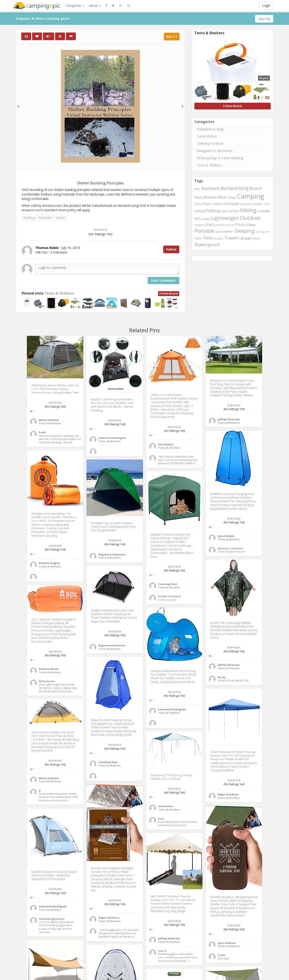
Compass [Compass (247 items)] (246, 204)
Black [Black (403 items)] (199, 197)
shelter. (61, 217)
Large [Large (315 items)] (206, 219)
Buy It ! (172, 36)
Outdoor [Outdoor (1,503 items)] (251, 218)
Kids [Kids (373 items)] (198, 219)
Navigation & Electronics (215, 151)
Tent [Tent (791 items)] (208, 238)
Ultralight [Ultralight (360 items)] (246, 238)
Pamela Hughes (49, 563)
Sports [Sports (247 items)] (266, 232)
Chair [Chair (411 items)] (207, 204)
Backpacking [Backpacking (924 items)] (235, 188)
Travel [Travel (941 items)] (231, 238)
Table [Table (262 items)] (198, 238)
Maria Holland (49, 420)
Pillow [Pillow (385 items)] (251, 225)
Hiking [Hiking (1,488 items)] (248, 210)
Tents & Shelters (59, 293)
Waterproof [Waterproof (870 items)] (207, 244)
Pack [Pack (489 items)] (211, 224)
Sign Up (264, 19)
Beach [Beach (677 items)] (256, 188)
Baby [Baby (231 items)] (197, 189)
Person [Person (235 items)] (230, 225)
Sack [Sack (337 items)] (219, 231)
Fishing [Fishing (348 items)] (199, 211)
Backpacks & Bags (210, 129)
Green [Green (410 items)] (234, 211)
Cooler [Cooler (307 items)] (258, 204)
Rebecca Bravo (49, 669)
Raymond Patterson (112, 554)
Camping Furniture (210, 143)
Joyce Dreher (226, 536)
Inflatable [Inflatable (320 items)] (264, 211)
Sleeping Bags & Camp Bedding (220, 158)
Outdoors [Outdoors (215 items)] (200, 225)
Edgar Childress (228, 794)
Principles (45, 217)
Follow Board (169, 294)
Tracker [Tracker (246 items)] (218, 238)
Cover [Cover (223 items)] (267, 204)
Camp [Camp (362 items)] (232, 197)
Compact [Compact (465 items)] (232, 204)
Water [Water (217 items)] (257, 238)
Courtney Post (168, 584)
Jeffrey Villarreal (229, 419)
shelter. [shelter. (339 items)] (228, 231)
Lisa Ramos (166, 444)
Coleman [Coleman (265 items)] (218, 204)
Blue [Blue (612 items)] (222, 197)
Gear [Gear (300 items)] (225, 211)
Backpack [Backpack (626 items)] (211, 188)
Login (266, 6)
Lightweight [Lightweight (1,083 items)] (225, 218)
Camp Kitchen (207, 136)
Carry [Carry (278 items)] (198, 204)
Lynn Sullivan (227, 943)
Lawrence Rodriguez (112, 438)
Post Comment (163, 280)
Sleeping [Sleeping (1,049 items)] (245, 231)
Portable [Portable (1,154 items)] (204, 231)
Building (29, 217)
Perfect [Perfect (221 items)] (220, 225)
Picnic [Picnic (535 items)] (241, 224)
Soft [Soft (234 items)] (258, 232)
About (95, 6)
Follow (171, 249)
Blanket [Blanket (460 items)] (210, 197)
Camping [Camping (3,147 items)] (251, 196)
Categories (75, 6)
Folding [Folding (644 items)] (213, 210)
